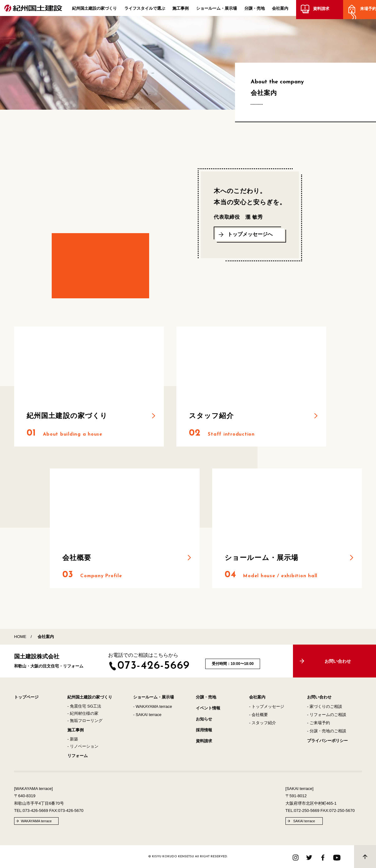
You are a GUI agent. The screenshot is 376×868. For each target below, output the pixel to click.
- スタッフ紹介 (263, 723)
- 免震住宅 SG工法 (84, 706)
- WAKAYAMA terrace (153, 706)
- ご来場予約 (319, 723)
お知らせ (204, 719)
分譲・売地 (255, 10)
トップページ (26, 697)
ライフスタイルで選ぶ (145, 10)
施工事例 (180, 10)
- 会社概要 (258, 715)
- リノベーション (83, 746)
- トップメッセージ (267, 706)
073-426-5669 (154, 666)
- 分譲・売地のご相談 (327, 731)
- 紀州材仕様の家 (83, 713)
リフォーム (78, 756)
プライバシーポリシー (327, 741)
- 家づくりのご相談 (325, 706)
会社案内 (280, 10)
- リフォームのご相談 (327, 715)
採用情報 (204, 730)
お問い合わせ (319, 697)
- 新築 (73, 739)
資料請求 (320, 10)
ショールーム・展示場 (217, 10)
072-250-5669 (307, 810)
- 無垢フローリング (85, 721)
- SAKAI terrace (147, 715)
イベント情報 (208, 708)
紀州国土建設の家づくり (94, 10)
